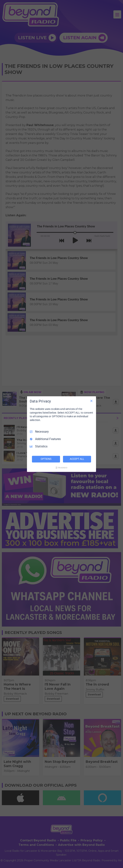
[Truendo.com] (61, 468)
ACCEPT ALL (77, 459)
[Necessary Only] (91, 401)
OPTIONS (46, 459)
